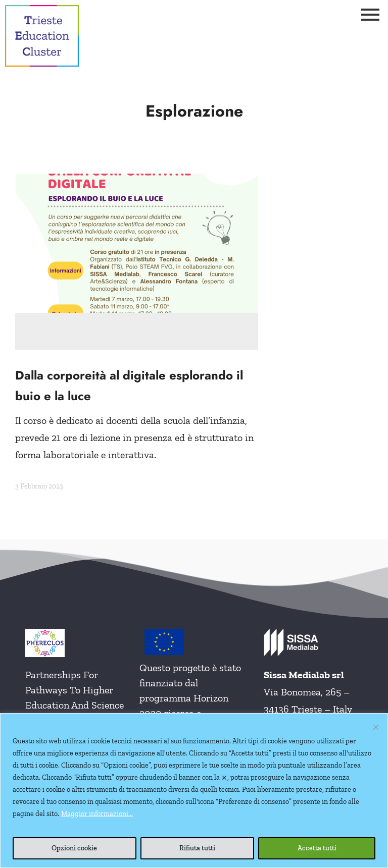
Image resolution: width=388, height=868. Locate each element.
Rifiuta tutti (197, 848)
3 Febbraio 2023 (39, 486)
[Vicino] (376, 727)
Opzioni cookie (74, 848)
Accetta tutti (317, 848)
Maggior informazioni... (97, 814)
